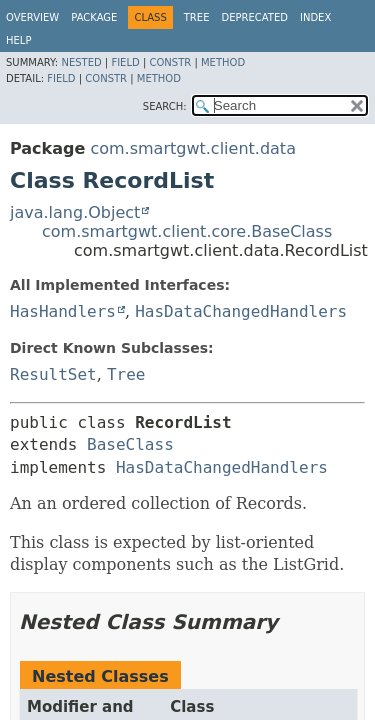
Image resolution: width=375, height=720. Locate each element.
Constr (170, 62)
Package (94, 17)
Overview (32, 17)
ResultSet (53, 374)
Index (315, 17)
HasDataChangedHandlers (241, 311)
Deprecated (254, 17)
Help (18, 40)
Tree (197, 17)
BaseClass (130, 444)
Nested (81, 62)
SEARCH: (165, 106)
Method (223, 62)
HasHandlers (63, 311)
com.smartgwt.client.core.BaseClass (187, 231)
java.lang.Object (75, 212)
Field (125, 62)
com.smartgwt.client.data (193, 148)
